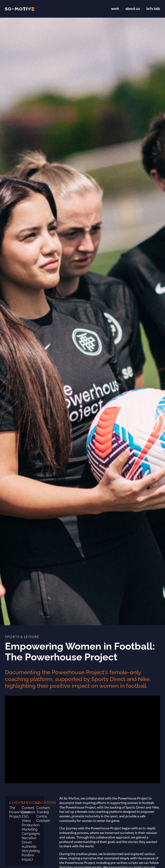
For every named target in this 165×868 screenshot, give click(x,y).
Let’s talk (153, 9)
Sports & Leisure (22, 637)
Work (115, 9)
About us (133, 9)
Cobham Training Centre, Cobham (43, 814)
